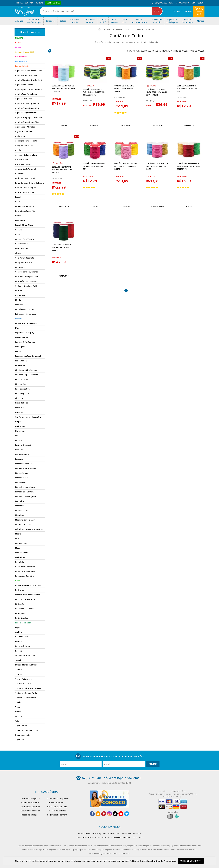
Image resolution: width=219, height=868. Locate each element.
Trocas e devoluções (57, 811)
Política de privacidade (57, 807)
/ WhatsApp (114, 778)
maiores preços (197, 51)
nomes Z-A (167, 51)
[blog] (98, 814)
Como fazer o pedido (31, 799)
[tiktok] (115, 814)
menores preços (181, 51)
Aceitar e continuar (191, 861)
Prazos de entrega (29, 815)
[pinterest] (104, 814)
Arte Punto (95, 125)
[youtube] (121, 814)
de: (85, 101)
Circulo (95, 207)
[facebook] (92, 814)
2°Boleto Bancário (55, 803)
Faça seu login (166, 3)
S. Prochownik (158, 207)
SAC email (134, 778)
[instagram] (109, 814)
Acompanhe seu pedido (58, 799)
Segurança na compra (57, 815)
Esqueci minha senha (30, 811)
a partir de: (57, 99)
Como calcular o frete (31, 807)
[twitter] (127, 814)
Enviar (153, 764)
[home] (24, 11)
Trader (64, 125)
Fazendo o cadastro (30, 803)
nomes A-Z (157, 51)
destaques (146, 51)
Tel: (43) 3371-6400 (182, 11)
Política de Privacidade (164, 861)
